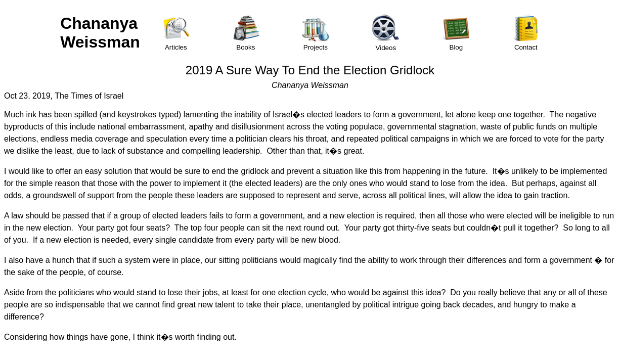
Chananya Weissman (100, 33)
